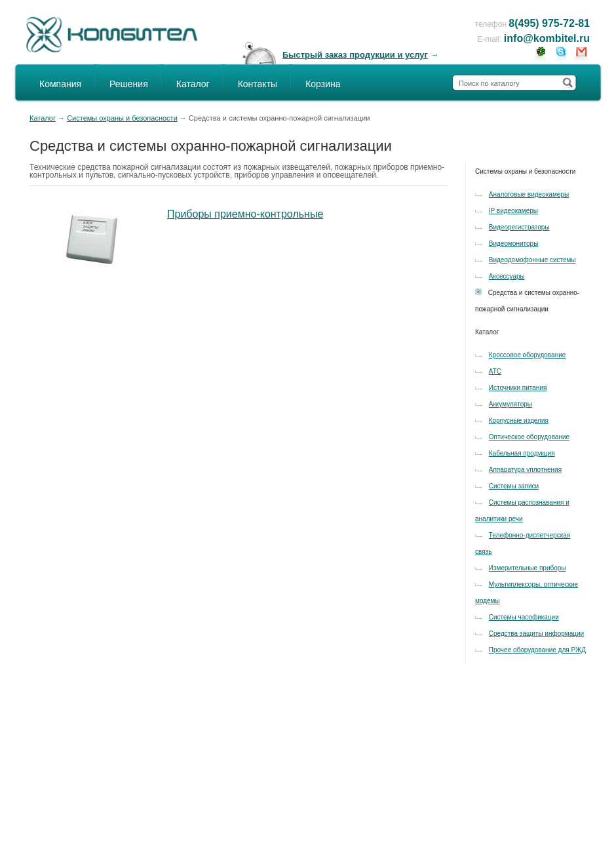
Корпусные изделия (519, 420)
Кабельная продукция (522, 453)
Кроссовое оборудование (528, 355)
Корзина (323, 84)
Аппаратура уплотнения (525, 470)
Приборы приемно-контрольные (245, 214)
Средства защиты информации (536, 634)
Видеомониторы (514, 244)
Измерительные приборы (528, 568)
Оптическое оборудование (529, 437)
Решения (129, 84)
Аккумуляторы (510, 404)
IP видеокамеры (513, 211)
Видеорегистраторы (519, 227)
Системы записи (514, 486)
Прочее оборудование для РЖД (537, 650)
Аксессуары (507, 276)
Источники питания (518, 388)
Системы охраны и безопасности (122, 118)
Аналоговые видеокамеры (529, 194)
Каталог (193, 84)
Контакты (258, 84)
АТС (495, 371)
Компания (60, 84)
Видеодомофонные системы (532, 260)
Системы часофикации (524, 617)
